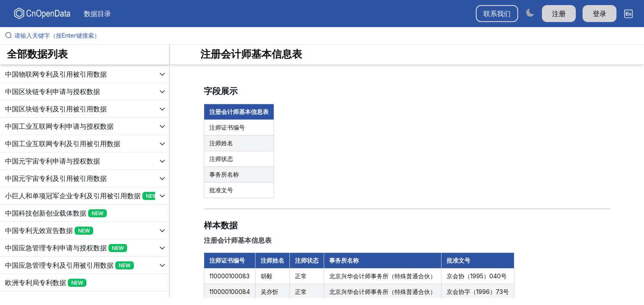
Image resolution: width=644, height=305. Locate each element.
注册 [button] (559, 14)
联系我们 (497, 14)
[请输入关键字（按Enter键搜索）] (325, 36)
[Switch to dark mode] (530, 12)
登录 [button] (600, 14)
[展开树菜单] (85, 74)
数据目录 (97, 14)
